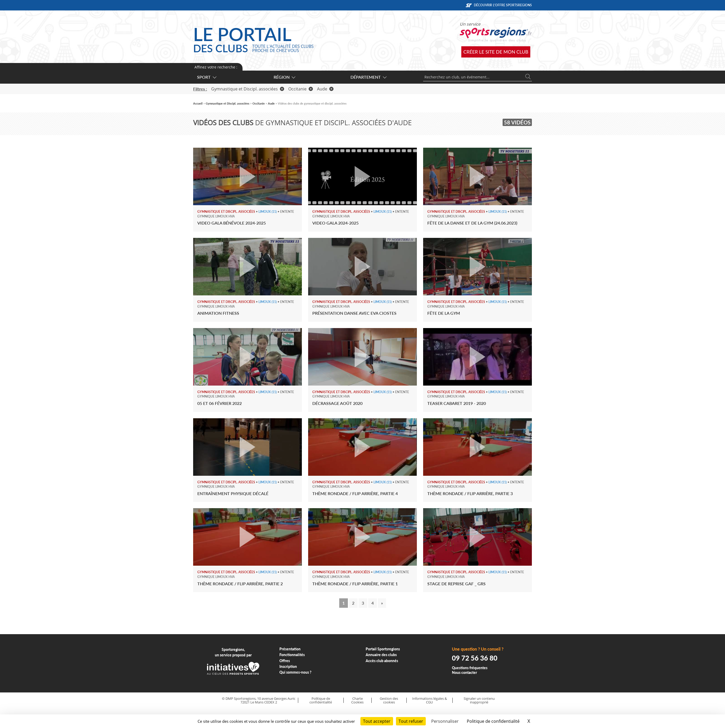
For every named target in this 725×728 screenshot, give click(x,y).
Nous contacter (464, 672)
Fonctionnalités (292, 655)
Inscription (288, 666)
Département (368, 77)
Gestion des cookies (389, 700)
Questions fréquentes (470, 668)
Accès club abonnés (382, 661)
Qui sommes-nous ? (295, 672)
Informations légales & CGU (430, 700)
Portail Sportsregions (383, 649)
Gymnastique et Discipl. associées (248, 89)
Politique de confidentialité (321, 700)
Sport (206, 77)
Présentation (290, 649)
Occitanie (301, 89)
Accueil (198, 103)
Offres (285, 661)
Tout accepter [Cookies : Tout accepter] (377, 721)
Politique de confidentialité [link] (493, 721)
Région (284, 77)
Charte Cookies (357, 700)
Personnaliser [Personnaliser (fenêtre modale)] (445, 721)
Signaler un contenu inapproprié (479, 700)
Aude (325, 89)
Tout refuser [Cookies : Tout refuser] (411, 721)
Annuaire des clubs (381, 655)
